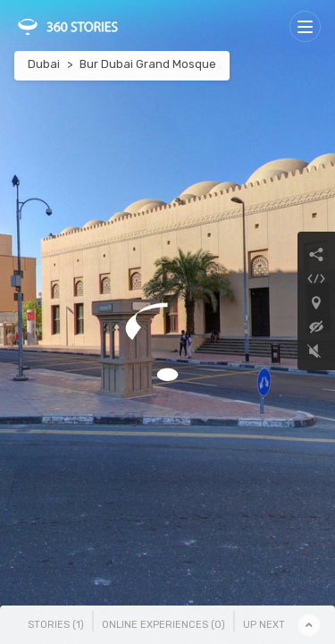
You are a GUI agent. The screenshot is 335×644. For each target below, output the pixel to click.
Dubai (44, 64)
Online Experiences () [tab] (163, 625)
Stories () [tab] (56, 625)
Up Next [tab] (264, 625)
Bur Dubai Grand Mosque (148, 64)
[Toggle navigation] (305, 26)
